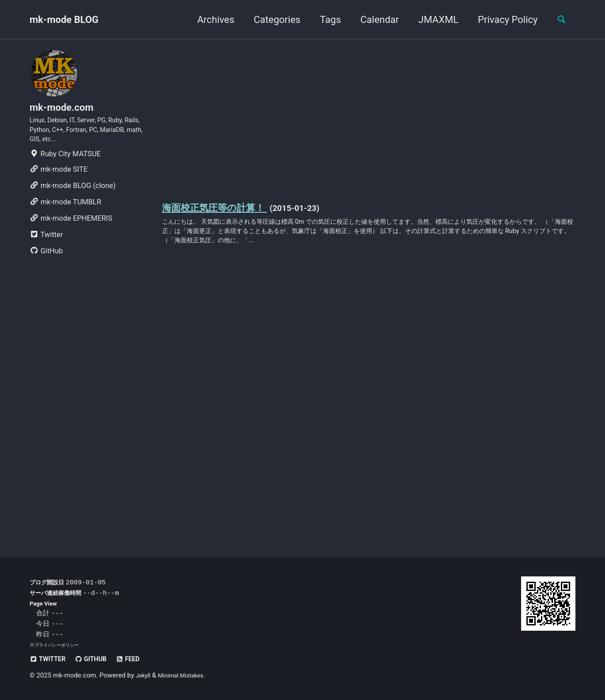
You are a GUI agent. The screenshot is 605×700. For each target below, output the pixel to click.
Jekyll (144, 676)
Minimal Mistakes (187, 676)
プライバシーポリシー (59, 645)
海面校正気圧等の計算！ (224, 209)
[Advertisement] (369, 118)
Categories (271, 20)
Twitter (46, 246)
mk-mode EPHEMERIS (71, 229)
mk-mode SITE (59, 180)
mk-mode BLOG (64, 20)
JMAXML (432, 20)
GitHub (46, 262)
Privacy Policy (501, 20)
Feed (140, 659)
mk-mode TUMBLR (65, 213)
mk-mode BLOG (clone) (73, 197)
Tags (324, 20)
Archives (209, 20)
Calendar (373, 20)
